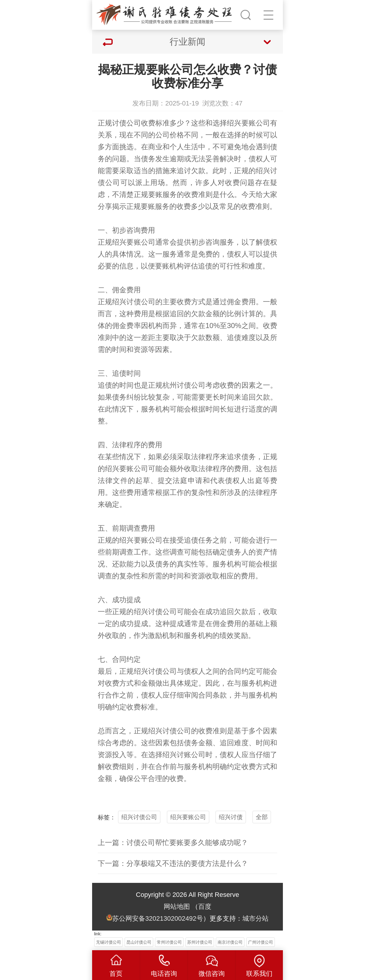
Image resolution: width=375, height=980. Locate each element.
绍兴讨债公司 (139, 817)
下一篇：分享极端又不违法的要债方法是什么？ (173, 863)
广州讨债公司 (261, 942)
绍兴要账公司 (188, 817)
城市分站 (255, 918)
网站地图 (177, 907)
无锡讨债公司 (109, 942)
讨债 (119, 123)
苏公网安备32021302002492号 (158, 918)
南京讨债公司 (230, 942)
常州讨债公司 (169, 942)
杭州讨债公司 (184, 385)
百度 (205, 907)
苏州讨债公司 (200, 942)
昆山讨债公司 (139, 942)
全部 (262, 817)
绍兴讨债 (231, 817)
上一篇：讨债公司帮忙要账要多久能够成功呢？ (173, 842)
